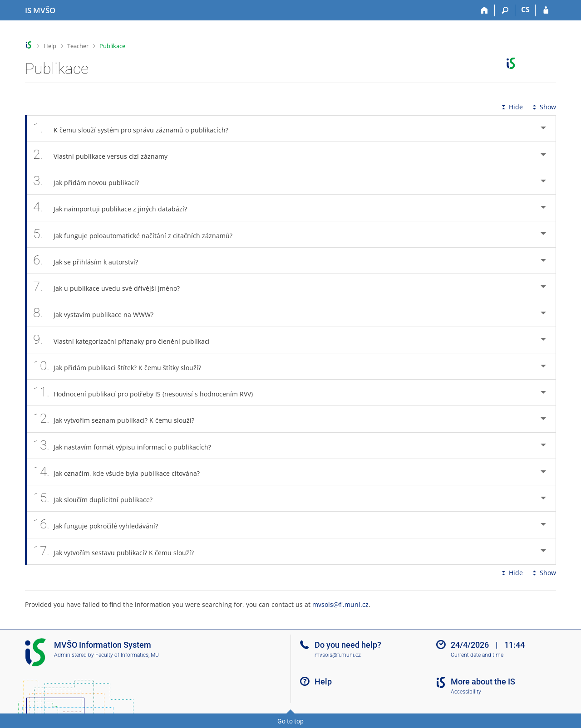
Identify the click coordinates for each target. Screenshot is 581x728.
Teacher (78, 46)
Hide (511, 107)
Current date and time (477, 655)
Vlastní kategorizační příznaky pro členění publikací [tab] (126, 340)
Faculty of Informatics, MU (127, 655)
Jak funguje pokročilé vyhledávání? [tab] (101, 525)
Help (50, 46)
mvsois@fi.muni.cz (340, 604)
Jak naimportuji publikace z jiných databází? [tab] (115, 208)
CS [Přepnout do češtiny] (525, 10)
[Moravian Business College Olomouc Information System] (40, 10)
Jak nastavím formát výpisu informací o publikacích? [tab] (127, 446)
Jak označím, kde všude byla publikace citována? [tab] (121, 472)
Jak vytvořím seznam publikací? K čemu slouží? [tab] (119, 419)
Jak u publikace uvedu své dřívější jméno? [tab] (111, 287)
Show (543, 107)
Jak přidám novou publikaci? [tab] (91, 181)
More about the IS (483, 682)
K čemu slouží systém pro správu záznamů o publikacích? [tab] (136, 129)
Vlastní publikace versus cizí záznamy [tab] (105, 155)
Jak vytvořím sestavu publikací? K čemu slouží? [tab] (118, 551)
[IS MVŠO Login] (546, 10)
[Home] (485, 10)
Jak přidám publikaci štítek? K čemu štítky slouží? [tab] (122, 366)
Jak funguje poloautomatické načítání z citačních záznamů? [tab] (138, 234)
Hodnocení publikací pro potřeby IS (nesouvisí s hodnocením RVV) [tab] (148, 393)
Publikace (112, 46)
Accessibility (466, 692)
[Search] (505, 10)
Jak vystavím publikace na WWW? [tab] (98, 313)
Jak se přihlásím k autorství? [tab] (91, 261)
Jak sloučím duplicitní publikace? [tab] (98, 498)
